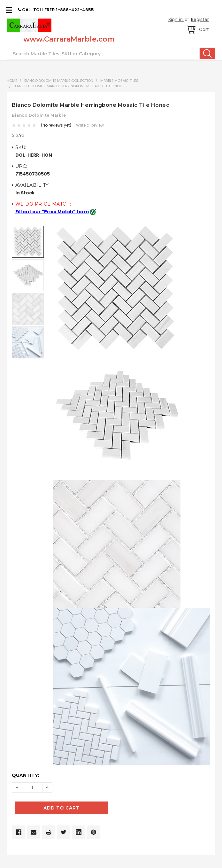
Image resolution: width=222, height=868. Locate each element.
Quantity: (25, 775)
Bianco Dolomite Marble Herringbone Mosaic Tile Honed (67, 86)
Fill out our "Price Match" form (52, 212)
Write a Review (90, 125)
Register (200, 20)
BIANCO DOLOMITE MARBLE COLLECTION (59, 81)
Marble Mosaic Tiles (119, 81)
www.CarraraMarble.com (69, 39)
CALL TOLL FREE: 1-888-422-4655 (56, 10)
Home (12, 81)
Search (207, 53)
